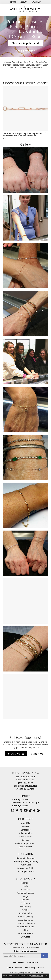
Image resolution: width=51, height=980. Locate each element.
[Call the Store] (26, 783)
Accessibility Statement (35, 968)
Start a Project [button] (16, 754)
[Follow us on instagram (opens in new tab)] (13, 810)
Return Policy (19, 962)
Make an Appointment (25, 843)
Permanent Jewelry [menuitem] (26, 893)
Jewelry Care (26, 865)
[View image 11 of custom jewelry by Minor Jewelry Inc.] (26, 649)
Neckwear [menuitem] (26, 903)
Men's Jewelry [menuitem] (26, 913)
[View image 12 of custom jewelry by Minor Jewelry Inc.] (26, 697)
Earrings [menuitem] (25, 900)
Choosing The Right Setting (26, 861)
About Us (26, 823)
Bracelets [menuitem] (25, 890)
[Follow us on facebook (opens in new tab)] (34, 810)
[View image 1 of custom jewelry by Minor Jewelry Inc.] (26, 170)
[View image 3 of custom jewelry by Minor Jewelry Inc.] (26, 266)
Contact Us (26, 830)
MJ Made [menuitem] (26, 883)
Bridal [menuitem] (26, 886)
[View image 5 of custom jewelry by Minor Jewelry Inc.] (26, 362)
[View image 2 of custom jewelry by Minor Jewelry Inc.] (26, 218)
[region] (26, 114)
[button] (13, 2)
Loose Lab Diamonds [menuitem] (26, 923)
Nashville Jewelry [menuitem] (26, 917)
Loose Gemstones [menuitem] (25, 927)
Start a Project (26, 847)
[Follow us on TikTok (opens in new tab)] (30, 810)
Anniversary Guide (25, 868)
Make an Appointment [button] (25, 43)
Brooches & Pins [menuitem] (26, 933)
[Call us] (26, 786)
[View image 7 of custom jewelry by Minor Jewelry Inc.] (26, 457)
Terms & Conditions (15, 968)
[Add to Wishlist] (46, 133)
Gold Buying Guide (25, 871)
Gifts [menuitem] (26, 930)
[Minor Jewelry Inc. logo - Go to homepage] (26, 10)
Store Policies (26, 837)
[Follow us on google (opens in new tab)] (38, 810)
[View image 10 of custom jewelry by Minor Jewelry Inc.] (26, 601)
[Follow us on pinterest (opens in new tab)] (17, 810)
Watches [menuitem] (26, 910)
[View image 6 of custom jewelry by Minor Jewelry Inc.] (26, 409)
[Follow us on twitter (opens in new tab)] (21, 810)
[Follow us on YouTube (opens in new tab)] (26, 810)
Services (26, 840)
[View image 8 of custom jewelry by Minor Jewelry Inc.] (26, 505)
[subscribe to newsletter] (45, 956)
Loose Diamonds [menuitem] (26, 920)
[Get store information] (26, 789)
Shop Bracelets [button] (26, 51)
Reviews (26, 826)
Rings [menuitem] (26, 896)
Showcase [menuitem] (26, 937)
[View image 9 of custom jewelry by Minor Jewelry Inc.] (26, 553)
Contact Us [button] (37, 754)
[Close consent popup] (47, 976)
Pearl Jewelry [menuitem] (25, 906)
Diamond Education (26, 858)
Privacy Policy (26, 833)
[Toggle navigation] (4, 10)
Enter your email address (26, 951)
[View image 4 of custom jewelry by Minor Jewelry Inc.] (26, 314)
